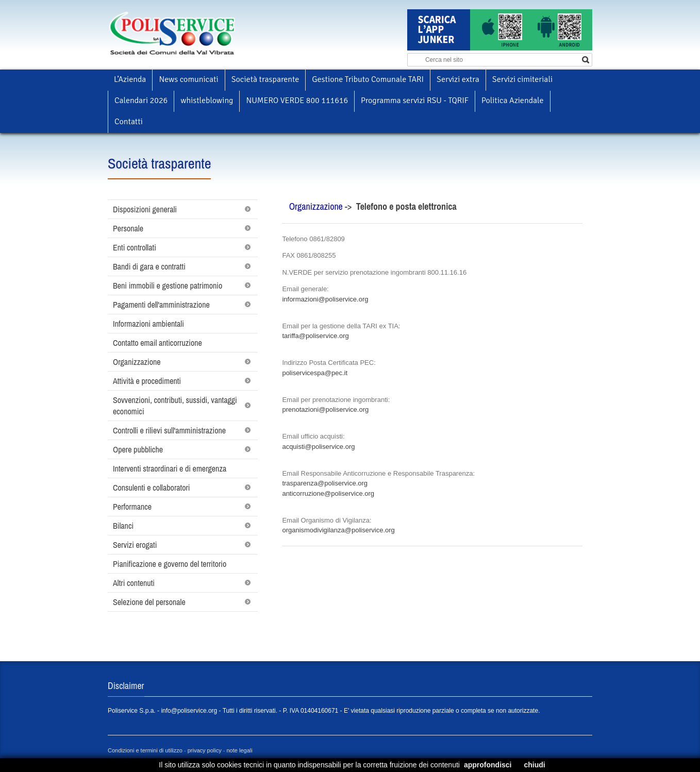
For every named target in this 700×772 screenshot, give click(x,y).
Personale (128, 228)
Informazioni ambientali (148, 324)
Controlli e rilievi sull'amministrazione (169, 430)
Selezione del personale (149, 602)
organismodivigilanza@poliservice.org (338, 530)
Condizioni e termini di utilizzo (145, 750)
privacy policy (205, 750)
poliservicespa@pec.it (315, 373)
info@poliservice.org (189, 711)
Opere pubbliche (138, 449)
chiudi (534, 765)
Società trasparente (265, 79)
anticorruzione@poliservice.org (328, 493)
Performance (132, 507)
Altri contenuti (134, 583)
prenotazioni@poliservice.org (325, 409)
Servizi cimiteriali (522, 79)
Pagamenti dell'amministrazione (161, 305)
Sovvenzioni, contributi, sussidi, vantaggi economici (175, 406)
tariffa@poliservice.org (315, 336)
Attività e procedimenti (147, 381)
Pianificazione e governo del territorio (170, 564)
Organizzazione (137, 362)
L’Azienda (130, 79)
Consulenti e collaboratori (152, 488)
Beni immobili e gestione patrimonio (168, 286)
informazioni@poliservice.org (325, 299)
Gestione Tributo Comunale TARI (368, 79)
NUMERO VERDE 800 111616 (297, 100)
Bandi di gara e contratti (149, 266)
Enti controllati (135, 247)
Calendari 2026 (141, 100)
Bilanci (123, 526)
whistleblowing (207, 100)
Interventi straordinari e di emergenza (170, 468)
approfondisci (488, 765)
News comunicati (188, 79)
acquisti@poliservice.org (318, 447)
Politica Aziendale (512, 100)
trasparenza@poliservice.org (325, 483)
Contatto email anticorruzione (157, 343)
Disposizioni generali (145, 209)
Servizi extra (458, 79)
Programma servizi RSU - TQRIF (415, 100)
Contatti (129, 122)
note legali (240, 750)
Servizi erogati (135, 545)
